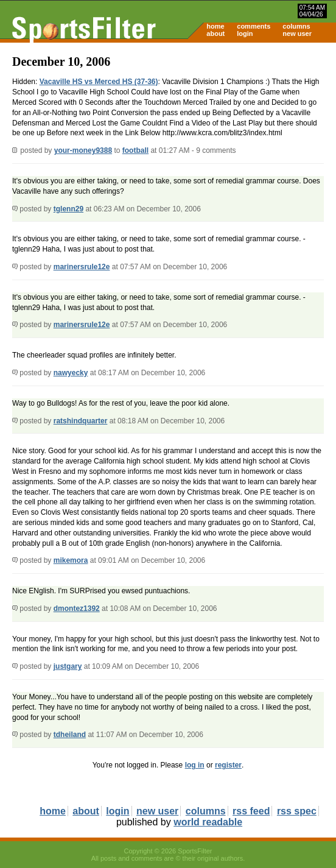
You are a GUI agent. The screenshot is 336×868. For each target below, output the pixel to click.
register (228, 765)
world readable (208, 822)
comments (254, 26)
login (245, 34)
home (215, 26)
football (135, 150)
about (215, 34)
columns (296, 26)
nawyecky (71, 373)
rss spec (297, 811)
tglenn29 (68, 209)
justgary (68, 666)
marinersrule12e (82, 267)
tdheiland (70, 735)
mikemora (71, 560)
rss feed (251, 811)
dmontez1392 (77, 609)
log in (195, 765)
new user (297, 34)
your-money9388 (83, 150)
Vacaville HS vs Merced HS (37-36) (99, 82)
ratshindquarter (81, 421)
